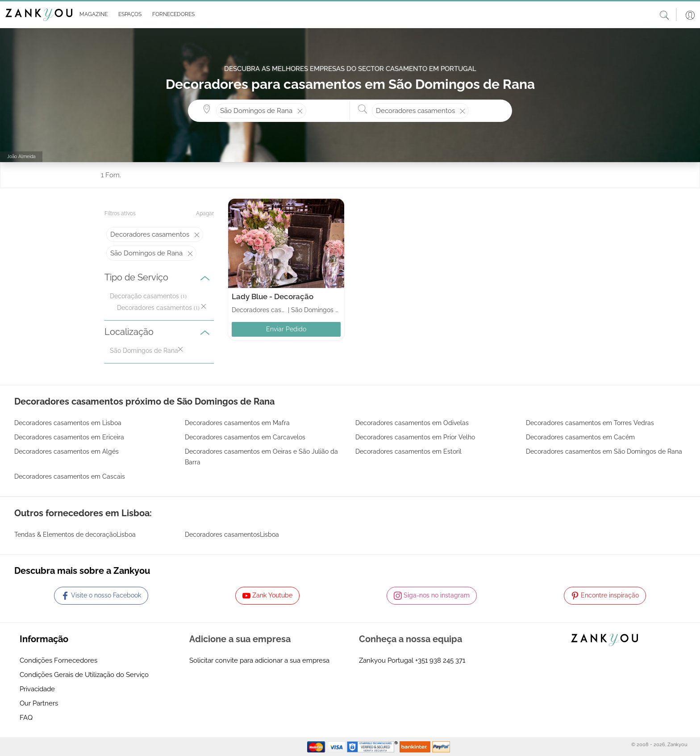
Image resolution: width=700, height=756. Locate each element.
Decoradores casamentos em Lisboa (68, 423)
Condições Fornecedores (58, 660)
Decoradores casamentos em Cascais (70, 476)
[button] (92, 15)
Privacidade (37, 689)
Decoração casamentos (144, 296)
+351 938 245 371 (440, 660)
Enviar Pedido (286, 329)
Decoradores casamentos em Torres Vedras (590, 423)
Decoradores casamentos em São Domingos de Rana (604, 451)
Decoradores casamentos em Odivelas (412, 423)
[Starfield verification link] (373, 746)
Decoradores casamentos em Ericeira (69, 437)
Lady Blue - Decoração (273, 297)
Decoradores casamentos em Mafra (237, 423)
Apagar (205, 213)
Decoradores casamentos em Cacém (580, 437)
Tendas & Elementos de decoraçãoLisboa (75, 535)
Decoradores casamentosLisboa (232, 535)
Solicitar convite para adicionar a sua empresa (259, 660)
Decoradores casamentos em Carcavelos (245, 437)
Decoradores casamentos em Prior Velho (415, 437)
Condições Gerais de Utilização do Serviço (84, 675)
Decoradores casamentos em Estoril (408, 451)
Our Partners (39, 703)
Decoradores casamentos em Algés (67, 451)
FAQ (26, 718)
